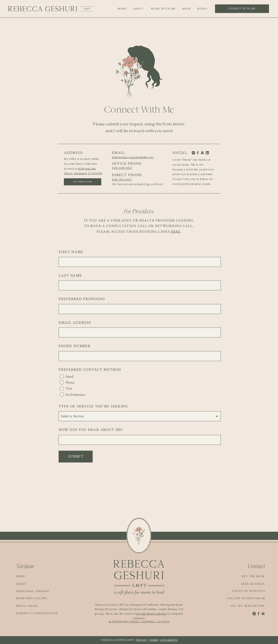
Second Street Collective (151, 614)
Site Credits (169, 640)
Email (70, 377)
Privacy (142, 640)
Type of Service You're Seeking (93, 406)
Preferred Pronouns (82, 299)
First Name (71, 252)
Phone (70, 383)
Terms (154, 640)
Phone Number (75, 346)
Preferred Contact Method (90, 370)
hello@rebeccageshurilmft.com (132, 157)
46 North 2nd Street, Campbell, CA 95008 (139, 621)
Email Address (75, 323)
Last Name (70, 276)
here (176, 232)
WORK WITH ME (163, 9)
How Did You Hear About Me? (91, 430)
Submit (76, 456)
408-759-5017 (122, 179)
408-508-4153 (122, 168)
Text (69, 389)
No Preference (75, 395)
